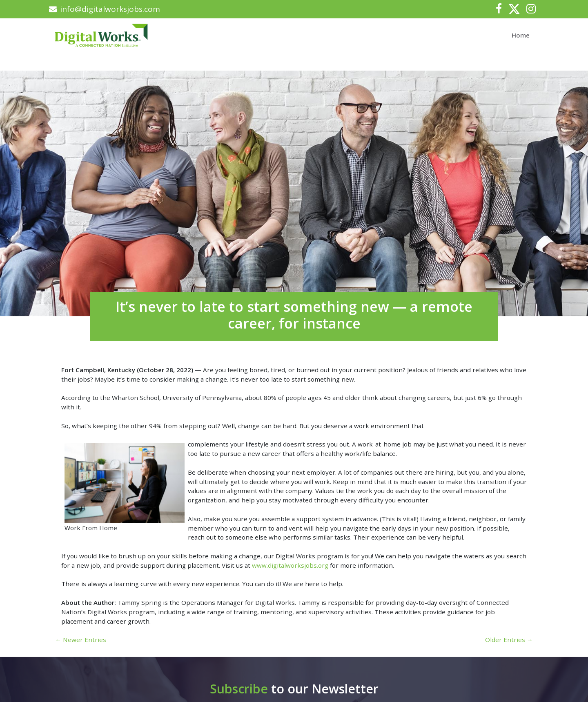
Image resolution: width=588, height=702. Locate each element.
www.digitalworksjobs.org (290, 565)
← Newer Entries (81, 640)
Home (521, 35)
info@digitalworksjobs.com (105, 9)
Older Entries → (509, 640)
